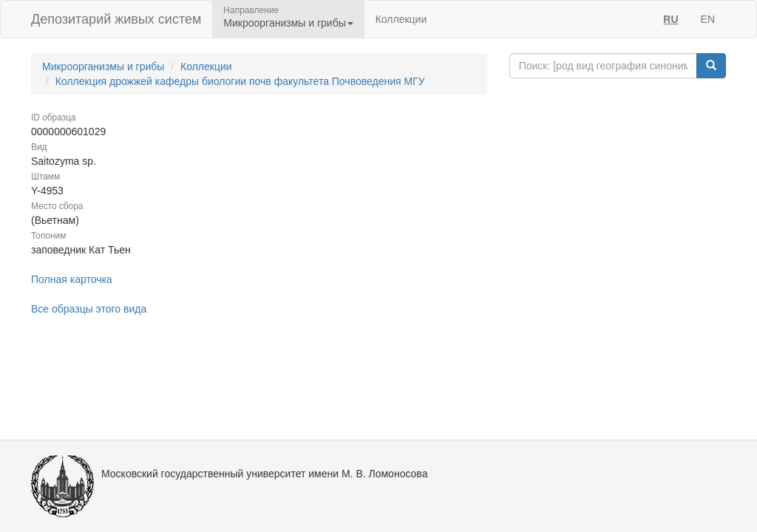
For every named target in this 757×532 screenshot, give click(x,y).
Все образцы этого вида (89, 309)
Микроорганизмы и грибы (103, 66)
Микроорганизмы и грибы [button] (288, 23)
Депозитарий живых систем (116, 19)
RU (671, 19)
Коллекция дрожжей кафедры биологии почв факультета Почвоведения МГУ (240, 81)
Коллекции (401, 19)
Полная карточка (72, 279)
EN (708, 19)
